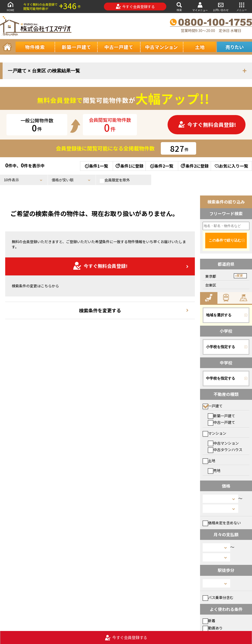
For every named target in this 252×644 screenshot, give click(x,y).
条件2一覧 (162, 166)
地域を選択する (219, 315)
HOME (10, 6)
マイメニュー (200, 7)
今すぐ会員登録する (135, 7)
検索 (179, 6)
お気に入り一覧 (231, 166)
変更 (240, 276)
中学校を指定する (221, 378)
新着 (209, 621)
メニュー (242, 6)
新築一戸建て (221, 416)
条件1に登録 (129, 166)
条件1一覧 (97, 166)
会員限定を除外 (115, 180)
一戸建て (213, 406)
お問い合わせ (221, 6)
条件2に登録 (194, 166)
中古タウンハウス (225, 450)
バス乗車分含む (218, 597)
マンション (214, 433)
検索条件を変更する (100, 310)
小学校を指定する (221, 347)
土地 (209, 460)
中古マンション (223, 443)
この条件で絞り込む (225, 240)
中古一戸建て (221, 422)
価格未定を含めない (222, 523)
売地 (214, 470)
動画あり (213, 628)
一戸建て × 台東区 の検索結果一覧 (44, 71)
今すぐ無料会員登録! (207, 125)
